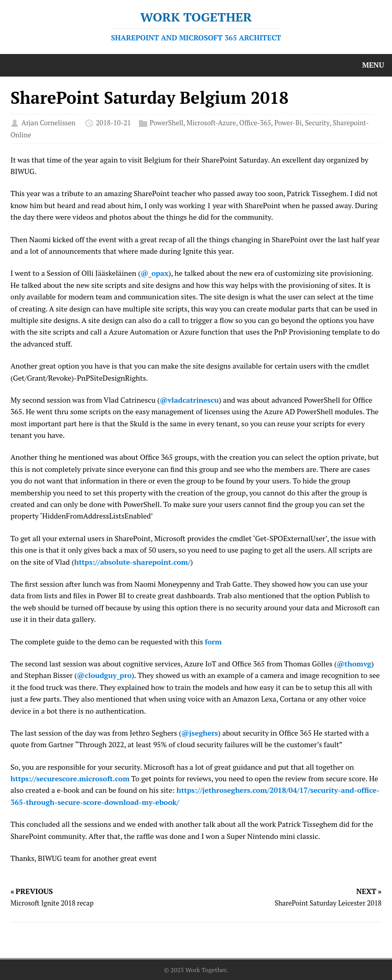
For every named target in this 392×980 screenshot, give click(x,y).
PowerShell (167, 123)
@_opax (154, 273)
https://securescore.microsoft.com (70, 778)
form (213, 642)
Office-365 (255, 123)
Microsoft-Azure (211, 123)
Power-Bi (288, 123)
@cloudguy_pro (104, 675)
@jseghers (200, 733)
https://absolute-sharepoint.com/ (133, 562)
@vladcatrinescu (189, 400)
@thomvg (354, 664)
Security (317, 123)
